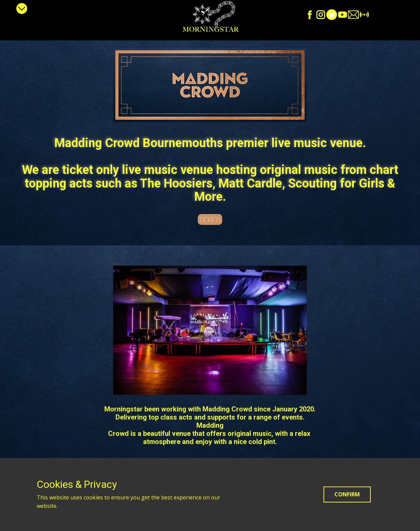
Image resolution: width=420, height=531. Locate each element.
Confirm (347, 494)
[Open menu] (22, 8)
